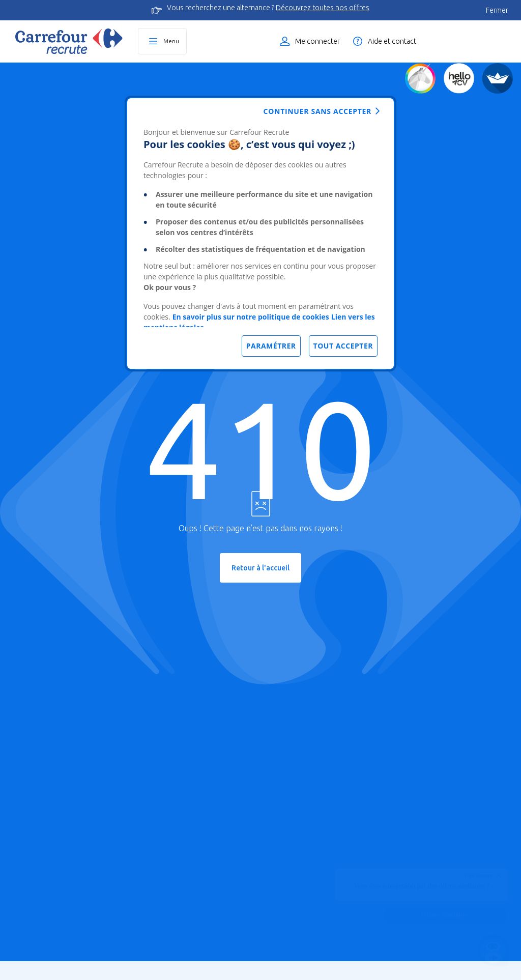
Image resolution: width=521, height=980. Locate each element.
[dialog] (260, 234)
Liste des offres (473, 41)
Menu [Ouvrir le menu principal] (171, 41)
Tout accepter (343, 346)
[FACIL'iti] (498, 78)
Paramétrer (271, 346)
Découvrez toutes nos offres (323, 8)
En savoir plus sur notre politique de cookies (251, 317)
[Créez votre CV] (459, 78)
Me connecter (317, 41)
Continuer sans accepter (317, 111)
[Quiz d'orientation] (420, 78)
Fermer (497, 10)
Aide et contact (392, 41)
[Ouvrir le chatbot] (493, 952)
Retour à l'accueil (260, 568)
